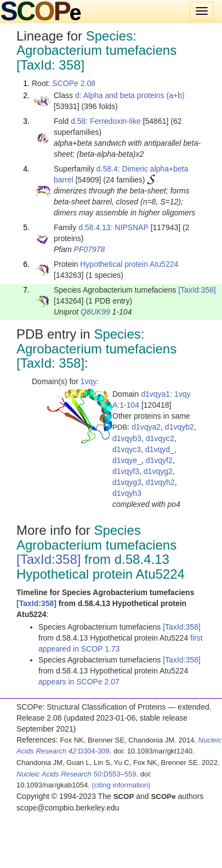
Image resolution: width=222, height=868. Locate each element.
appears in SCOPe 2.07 (79, 682)
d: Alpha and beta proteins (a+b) (130, 95)
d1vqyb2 (180, 427)
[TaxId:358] (197, 290)
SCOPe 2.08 (74, 83)
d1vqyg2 (158, 471)
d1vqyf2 (159, 460)
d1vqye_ (127, 460)
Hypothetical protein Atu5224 (129, 264)
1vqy (89, 381)
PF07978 (90, 249)
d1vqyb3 (127, 438)
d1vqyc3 (127, 449)
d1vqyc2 (160, 438)
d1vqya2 (146, 427)
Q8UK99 (95, 312)
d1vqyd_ (160, 449)
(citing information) (121, 785)
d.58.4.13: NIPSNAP (113, 227)
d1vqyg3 (127, 482)
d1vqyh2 (160, 482)
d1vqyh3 (127, 493)
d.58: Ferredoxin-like (106, 121)
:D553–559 (76, 774)
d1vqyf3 (126, 471)
